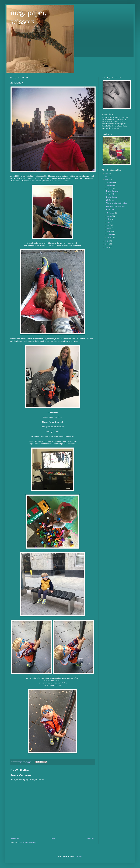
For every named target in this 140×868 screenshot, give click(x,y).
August (109, 216)
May (108, 225)
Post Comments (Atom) (28, 843)
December (111, 182)
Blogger (79, 856)
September (111, 213)
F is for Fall (110, 209)
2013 (107, 247)
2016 (107, 180)
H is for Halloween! (113, 191)
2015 (107, 241)
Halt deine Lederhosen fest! (116, 206)
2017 (107, 177)
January (110, 237)
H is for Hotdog (111, 197)
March (109, 231)
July (108, 219)
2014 (107, 244)
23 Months (110, 200)
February (110, 234)
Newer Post (15, 839)
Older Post (90, 839)
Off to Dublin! (111, 194)
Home (53, 839)
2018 (107, 173)
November (111, 185)
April (108, 228)
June (109, 222)
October (110, 188)
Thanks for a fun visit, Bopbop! (117, 203)
